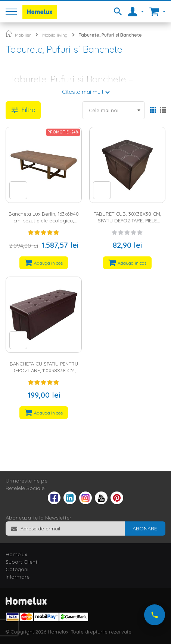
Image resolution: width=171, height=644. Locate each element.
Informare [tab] (18, 577)
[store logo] (40, 12)
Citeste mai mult (83, 92)
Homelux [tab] (16, 554)
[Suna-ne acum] (155, 615)
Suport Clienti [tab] (22, 562)
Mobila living (55, 35)
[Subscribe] (145, 529)
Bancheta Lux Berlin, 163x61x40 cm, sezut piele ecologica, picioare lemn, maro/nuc (44, 221)
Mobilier (23, 35)
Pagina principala (9, 33)
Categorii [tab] (17, 569)
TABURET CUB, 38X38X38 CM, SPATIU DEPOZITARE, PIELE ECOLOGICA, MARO (128, 221)
